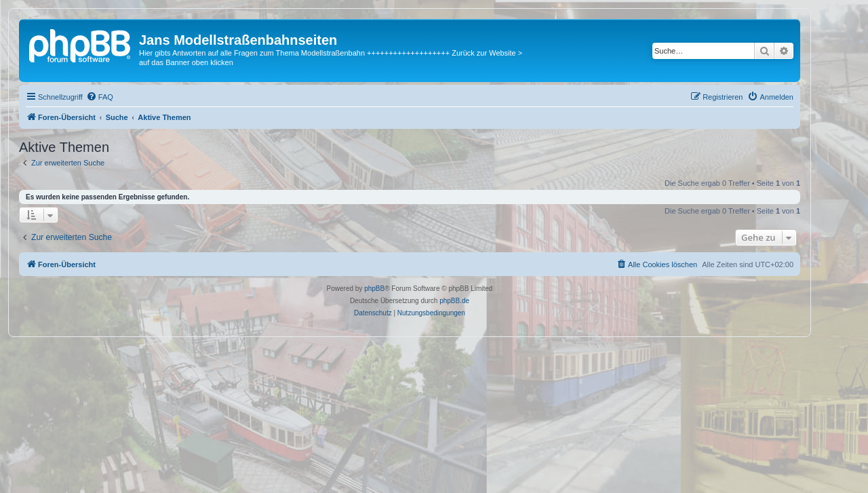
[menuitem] (100, 97)
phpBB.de (454, 301)
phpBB (374, 289)
